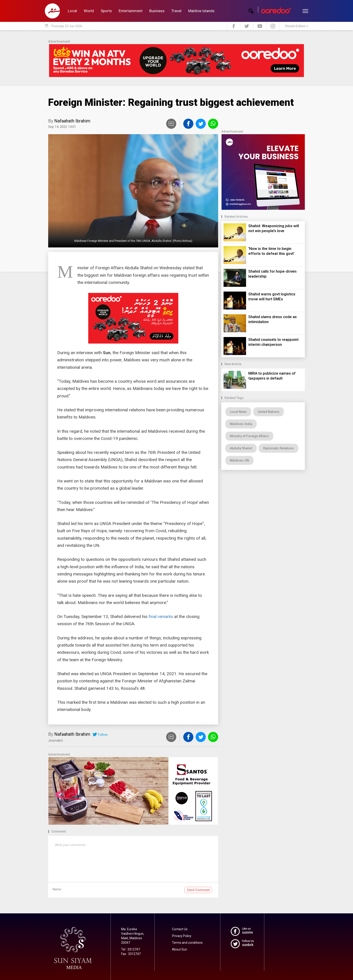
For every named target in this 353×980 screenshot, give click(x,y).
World (89, 11)
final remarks (161, 617)
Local (72, 11)
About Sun (180, 949)
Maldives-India (241, 424)
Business (157, 11)
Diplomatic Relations (278, 448)
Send (198, 890)
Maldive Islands (201, 11)
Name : (58, 889)
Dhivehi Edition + (297, 26)
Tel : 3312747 (131, 949)
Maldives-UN (239, 460)
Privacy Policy (182, 936)
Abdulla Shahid (241, 448)
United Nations (269, 412)
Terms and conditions (187, 943)
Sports (106, 11)
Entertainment (131, 11)
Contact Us (180, 929)
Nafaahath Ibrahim (72, 121)
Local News (238, 412)
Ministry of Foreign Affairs (249, 436)
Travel (176, 11)
